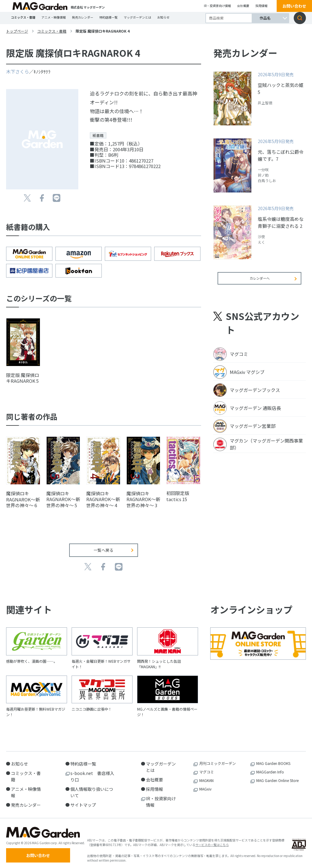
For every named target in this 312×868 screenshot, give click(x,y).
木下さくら (18, 72)
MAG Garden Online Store (277, 776)
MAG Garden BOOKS (273, 759)
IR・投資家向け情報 (217, 6)
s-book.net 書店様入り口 (92, 772)
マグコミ (207, 768)
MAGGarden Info (270, 768)
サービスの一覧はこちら (212, 842)
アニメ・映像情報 (54, 17)
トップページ (17, 31)
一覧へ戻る (103, 546)
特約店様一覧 (108, 17)
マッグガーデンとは (137, 17)
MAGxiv (205, 785)
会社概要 (243, 6)
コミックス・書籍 (23, 17)
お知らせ (163, 17)
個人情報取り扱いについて (92, 788)
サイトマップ (83, 801)
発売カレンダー (83, 17)
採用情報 (261, 6)
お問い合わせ (294, 6)
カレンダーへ (260, 282)
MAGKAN (206, 776)
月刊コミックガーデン (218, 759)
